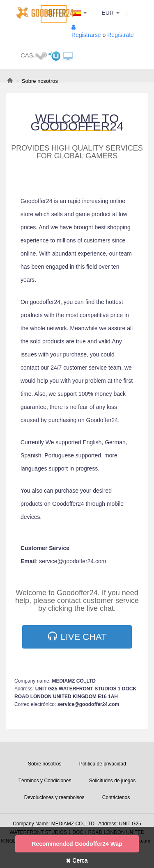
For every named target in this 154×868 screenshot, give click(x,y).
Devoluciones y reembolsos (54, 797)
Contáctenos (116, 797)
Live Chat (77, 637)
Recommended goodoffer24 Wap (77, 844)
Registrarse (86, 35)
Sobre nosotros (45, 764)
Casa (27, 55)
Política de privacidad (103, 764)
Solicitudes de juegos (112, 781)
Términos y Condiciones (45, 781)
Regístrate (121, 35)
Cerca (77, 860)
